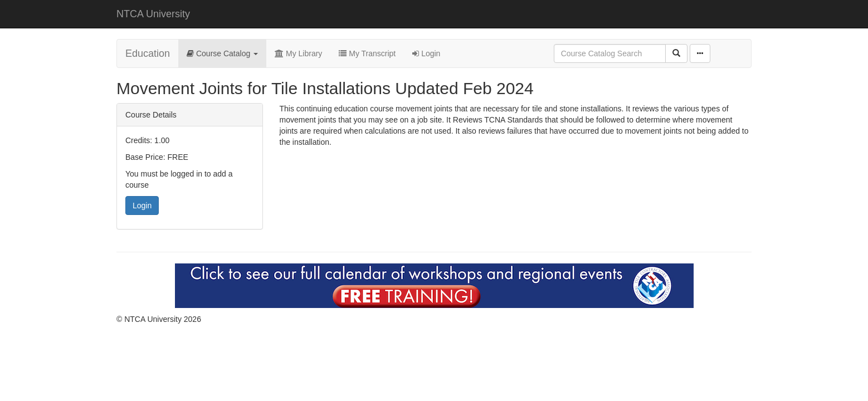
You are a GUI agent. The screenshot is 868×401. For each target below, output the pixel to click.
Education (148, 53)
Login (426, 53)
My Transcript (367, 53)
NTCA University (153, 14)
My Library (298, 53)
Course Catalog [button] (222, 53)
